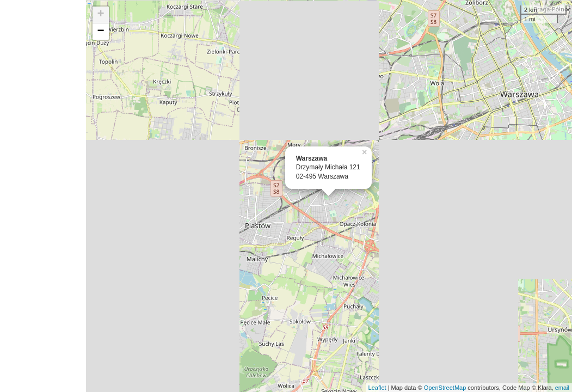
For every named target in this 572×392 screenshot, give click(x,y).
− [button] (101, 32)
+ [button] (101, 15)
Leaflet (377, 388)
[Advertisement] (43, 196)
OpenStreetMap (445, 388)
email (562, 388)
